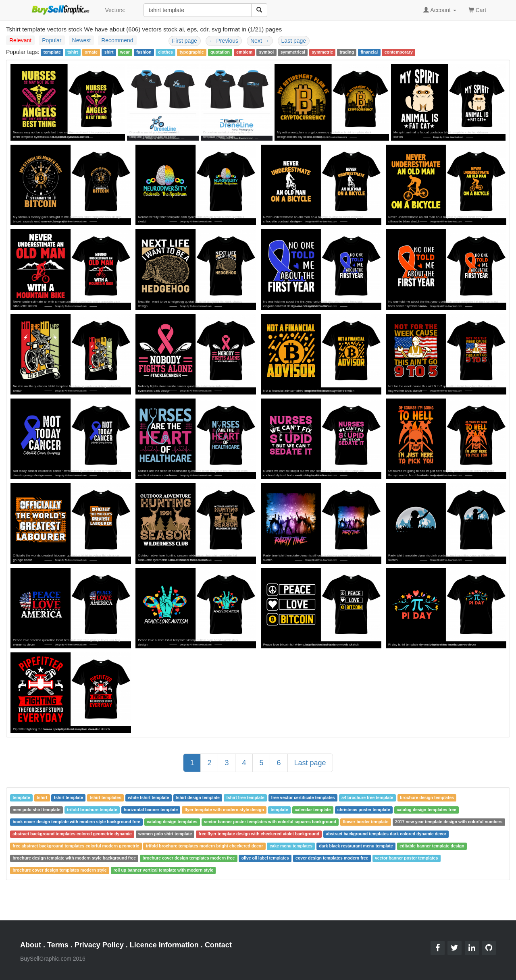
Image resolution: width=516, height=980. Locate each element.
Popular (52, 40)
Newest (82, 40)
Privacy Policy (99, 945)
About (31, 945)
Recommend (117, 40)
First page (185, 41)
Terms (58, 945)
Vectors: (115, 10)
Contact (218, 945)
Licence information (164, 945)
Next (260, 41)
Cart (477, 9)
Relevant (20, 40)
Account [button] (440, 10)
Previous (224, 41)
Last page (294, 41)
